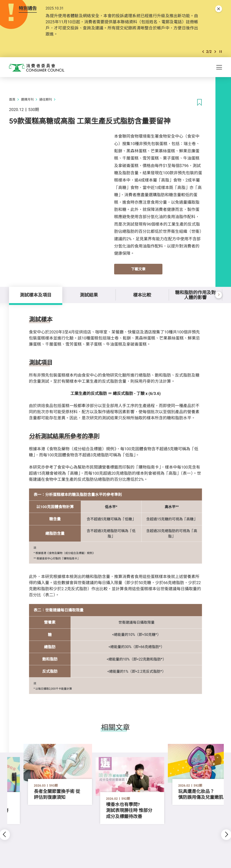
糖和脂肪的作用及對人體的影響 (195, 295)
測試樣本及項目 (36, 295)
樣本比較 (142, 295)
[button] (203, 52)
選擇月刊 (27, 99)
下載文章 (138, 269)
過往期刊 (46, 99)
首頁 (12, 99)
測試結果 (89, 295)
